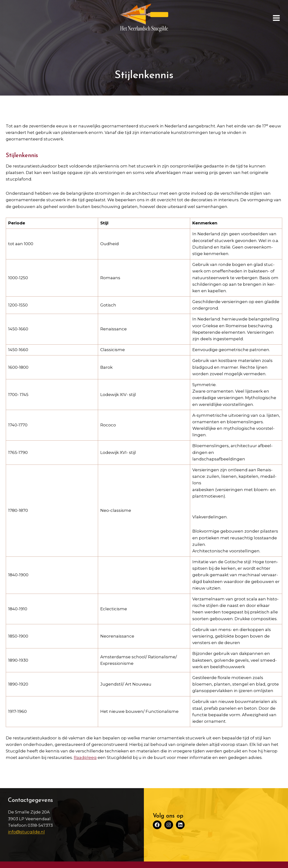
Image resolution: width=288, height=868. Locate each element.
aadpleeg (87, 757)
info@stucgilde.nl (26, 832)
